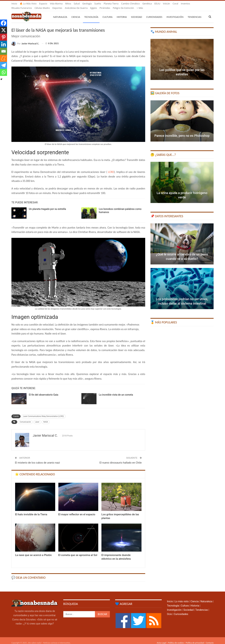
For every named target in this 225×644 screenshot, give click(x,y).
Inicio (14, 4)
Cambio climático (130, 4)
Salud (77, 4)
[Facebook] (4, 23)
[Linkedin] (4, 44)
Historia (122, 13)
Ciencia (76, 13)
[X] (4, 30)
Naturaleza (60, 13)
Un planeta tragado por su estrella (47, 205)
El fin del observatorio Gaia (44, 390)
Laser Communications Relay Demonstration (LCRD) (43, 412)
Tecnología (91, 13)
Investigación (175, 13)
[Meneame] (4, 58)
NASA (46, 418)
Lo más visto (182, 597)
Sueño (98, 4)
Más (184, 4)
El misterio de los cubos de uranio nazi (37, 458)
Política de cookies (176, 639)
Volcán (166, 4)
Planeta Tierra (111, 4)
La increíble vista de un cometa (116, 390)
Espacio (43, 4)
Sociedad (136, 13)
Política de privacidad (195, 639)
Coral (175, 4)
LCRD (111, 168)
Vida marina (56, 4)
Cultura (107, 13)
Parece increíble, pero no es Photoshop (182, 131)
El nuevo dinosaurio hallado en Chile (121, 458)
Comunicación (25, 418)
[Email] (4, 51)
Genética (147, 4)
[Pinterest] (4, 37)
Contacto (210, 639)
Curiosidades (154, 13)
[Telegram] (4, 65)
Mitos (68, 4)
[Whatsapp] (4, 72)
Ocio (169, 610)
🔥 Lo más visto (28, 4)
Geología (87, 4)
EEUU (157, 4)
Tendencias (202, 606)
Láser (37, 418)
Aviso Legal (162, 639)
